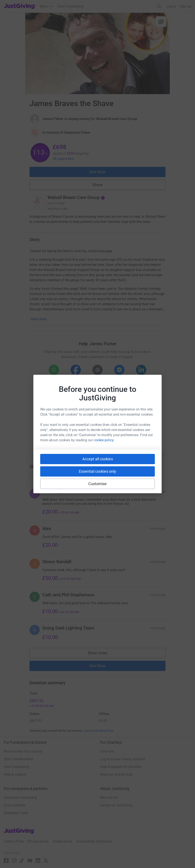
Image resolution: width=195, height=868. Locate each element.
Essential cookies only (97, 471)
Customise (98, 484)
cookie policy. (104, 440)
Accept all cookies (98, 459)
